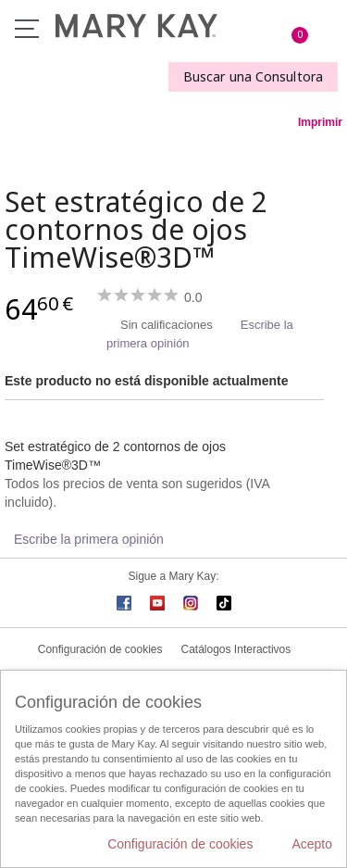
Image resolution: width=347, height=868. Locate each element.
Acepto (312, 844)
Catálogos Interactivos (236, 649)
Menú (27, 29)
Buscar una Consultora (253, 76)
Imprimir (320, 122)
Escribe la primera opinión (89, 539)
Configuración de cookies (100, 649)
